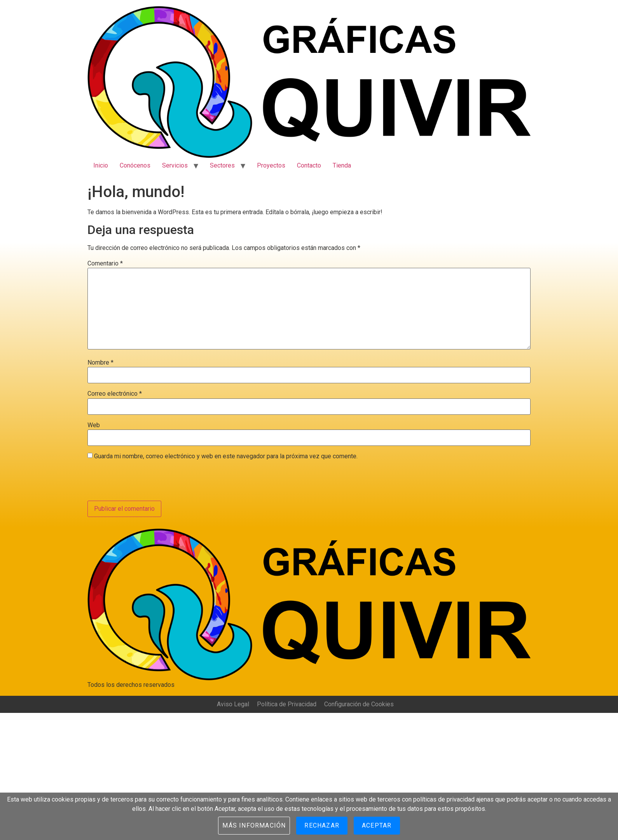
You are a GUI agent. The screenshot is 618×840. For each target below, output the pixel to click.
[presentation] (147, 482)
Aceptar (377, 825)
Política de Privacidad (287, 704)
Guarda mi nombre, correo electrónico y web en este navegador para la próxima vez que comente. (226, 456)
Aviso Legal (233, 704)
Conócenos (135, 165)
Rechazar (322, 825)
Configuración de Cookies (359, 704)
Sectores (222, 165)
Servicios (175, 165)
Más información (254, 825)
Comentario (105, 264)
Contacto (309, 165)
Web (94, 425)
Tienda (342, 165)
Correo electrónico (115, 394)
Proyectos (271, 165)
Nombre (100, 363)
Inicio (101, 165)
